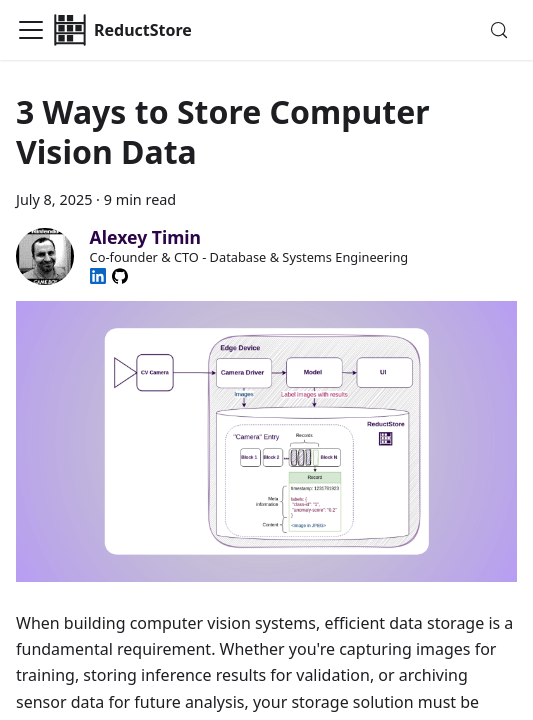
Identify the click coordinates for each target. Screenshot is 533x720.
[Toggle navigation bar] (31, 30)
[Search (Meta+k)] (499, 30)
